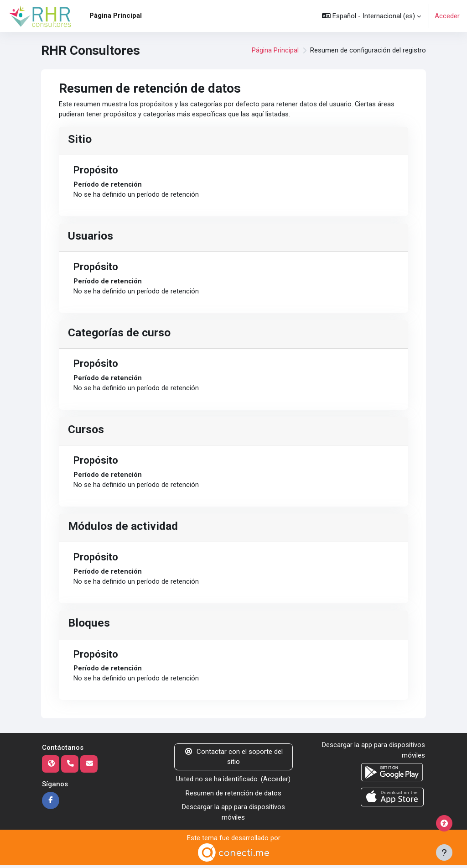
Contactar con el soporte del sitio (233, 760)
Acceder (447, 16)
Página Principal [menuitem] (116, 16)
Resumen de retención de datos (233, 796)
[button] (371, 16)
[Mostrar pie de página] (444, 852)
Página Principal (275, 51)
